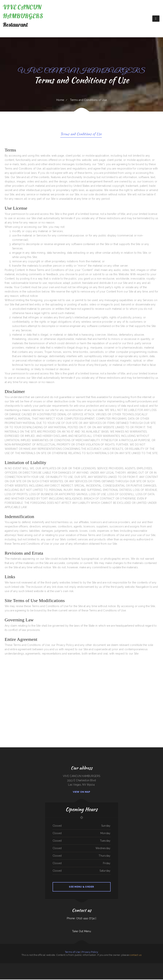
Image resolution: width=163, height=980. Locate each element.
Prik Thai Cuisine (79, 966)
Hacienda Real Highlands (55, 966)
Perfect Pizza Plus (78, 970)
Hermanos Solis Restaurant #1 (84, 970)
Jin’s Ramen (33, 966)
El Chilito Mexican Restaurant (105, 966)
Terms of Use (72, 953)
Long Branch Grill (91, 966)
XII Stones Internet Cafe (91, 970)
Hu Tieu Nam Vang (83, 966)
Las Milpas (150, 966)
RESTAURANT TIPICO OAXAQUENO (18, 966)
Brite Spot (50, 966)
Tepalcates (47, 966)
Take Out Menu (81, 932)
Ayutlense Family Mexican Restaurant (140, 966)
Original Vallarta (20, 970)
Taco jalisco (24, 966)
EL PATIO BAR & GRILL (61, 970)
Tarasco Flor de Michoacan (26, 970)
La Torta (52, 970)
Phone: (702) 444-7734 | (81, 919)
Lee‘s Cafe (87, 966)
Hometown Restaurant (137, 970)
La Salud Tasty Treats (149, 970)
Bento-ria (107, 970)
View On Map (82, 792)
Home (60, 100)
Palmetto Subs (147, 966)
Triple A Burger (110, 970)
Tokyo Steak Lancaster (43, 966)
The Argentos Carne (155, 970)
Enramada (117, 970)
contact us (135, 956)
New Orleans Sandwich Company (33, 970)
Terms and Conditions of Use (81, 135)
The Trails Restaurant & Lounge (97, 966)
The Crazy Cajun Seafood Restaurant (72, 966)
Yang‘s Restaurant (60, 966)
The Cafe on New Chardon (44, 970)
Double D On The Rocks (15, 970)
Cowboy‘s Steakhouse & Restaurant (112, 966)
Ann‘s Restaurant (126, 970)
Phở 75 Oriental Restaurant (72, 970)
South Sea (1, 966)
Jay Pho (132, 970)
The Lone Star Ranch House (155, 966)
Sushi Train (39, 970)
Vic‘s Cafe (160, 966)
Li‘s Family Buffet (37, 966)
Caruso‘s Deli (114, 970)
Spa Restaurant (49, 970)
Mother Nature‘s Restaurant (6, 966)
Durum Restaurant (65, 966)
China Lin (104, 970)
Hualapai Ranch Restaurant (143, 970)
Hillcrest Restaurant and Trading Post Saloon (122, 966)
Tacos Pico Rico (9, 970)
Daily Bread (12, 966)
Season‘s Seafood (66, 970)
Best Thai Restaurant (122, 970)
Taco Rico (130, 970)
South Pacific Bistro (56, 970)
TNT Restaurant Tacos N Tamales (99, 970)
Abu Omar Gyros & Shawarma (132, 966)
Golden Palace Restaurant (29, 966)
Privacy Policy (90, 953)
